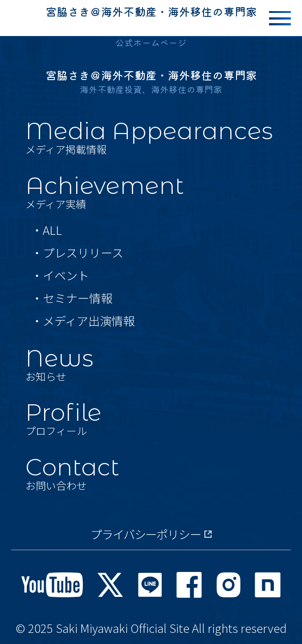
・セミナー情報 (72, 298)
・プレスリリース (77, 253)
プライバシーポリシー (151, 534)
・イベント (60, 275)
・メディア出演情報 (83, 321)
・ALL (47, 230)
